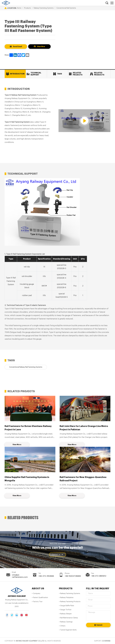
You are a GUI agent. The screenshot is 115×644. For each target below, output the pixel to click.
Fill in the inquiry (97, 588)
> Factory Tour (37, 601)
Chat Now (39, 47)
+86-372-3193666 (46, 576)
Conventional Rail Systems (66, 8)
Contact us (57, 555)
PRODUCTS (65, 588)
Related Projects (76, 74)
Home (19, 8)
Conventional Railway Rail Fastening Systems (26, 367)
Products (28, 8)
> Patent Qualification (40, 597)
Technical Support (34, 74)
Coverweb (106, 641)
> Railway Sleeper (65, 614)
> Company (36, 593)
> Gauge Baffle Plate (66, 605)
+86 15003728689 (72, 576)
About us (38, 588)
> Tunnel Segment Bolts (68, 630)
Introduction (15, 74)
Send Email (16, 47)
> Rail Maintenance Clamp (68, 618)
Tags (57, 74)
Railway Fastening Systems (44, 8)
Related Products (97, 74)
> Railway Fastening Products (70, 601)
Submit (98, 625)
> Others (62, 626)
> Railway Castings (66, 622)
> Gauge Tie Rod (65, 610)
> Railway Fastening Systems (70, 593)
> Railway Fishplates (66, 597)
